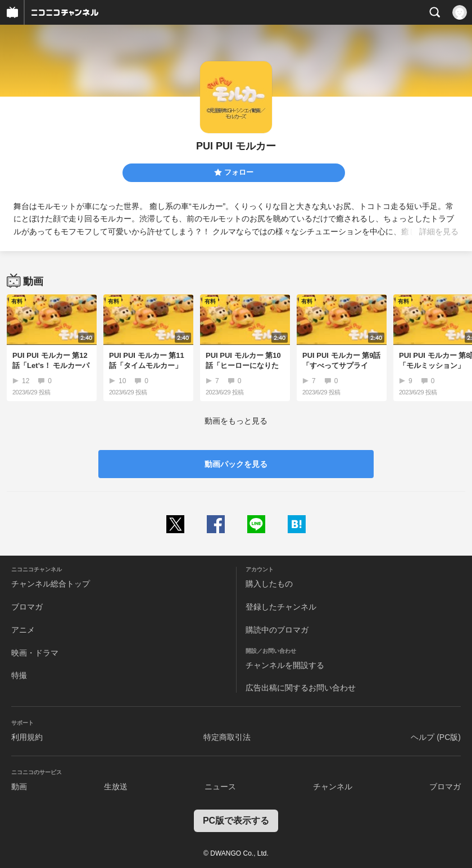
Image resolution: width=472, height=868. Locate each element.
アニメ (23, 630)
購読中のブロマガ (277, 630)
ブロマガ (27, 607)
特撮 (19, 675)
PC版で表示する (236, 821)
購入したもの (269, 584)
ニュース (220, 787)
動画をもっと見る (236, 421)
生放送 (116, 787)
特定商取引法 (227, 737)
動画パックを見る (236, 464)
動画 (19, 787)
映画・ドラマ (35, 653)
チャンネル (333, 787)
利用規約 (27, 737)
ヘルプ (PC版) (436, 737)
